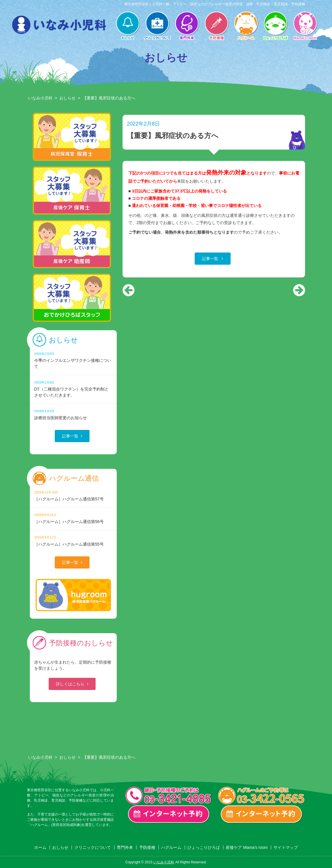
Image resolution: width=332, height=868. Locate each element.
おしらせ (128, 26)
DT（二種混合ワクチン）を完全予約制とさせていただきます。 (73, 389)
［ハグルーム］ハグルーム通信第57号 (73, 496)
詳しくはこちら (70, 684)
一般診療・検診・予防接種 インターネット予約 (169, 814)
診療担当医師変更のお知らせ (73, 414)
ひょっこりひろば (276, 26)
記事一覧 (211, 259)
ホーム (40, 847)
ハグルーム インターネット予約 (262, 814)
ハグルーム (246, 26)
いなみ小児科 (40, 98)
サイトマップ (286, 847)
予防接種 (216, 26)
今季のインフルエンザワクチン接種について (73, 360)
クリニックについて (157, 26)
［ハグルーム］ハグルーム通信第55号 (73, 541)
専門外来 (187, 26)
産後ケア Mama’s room (305, 26)
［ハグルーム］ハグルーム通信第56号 (73, 518)
